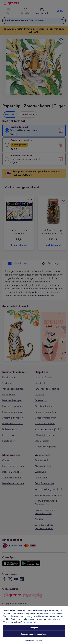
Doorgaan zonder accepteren (34, 634)
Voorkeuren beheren (34, 640)
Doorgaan (34, 628)
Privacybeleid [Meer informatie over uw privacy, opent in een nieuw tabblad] (29, 622)
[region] (34, 625)
